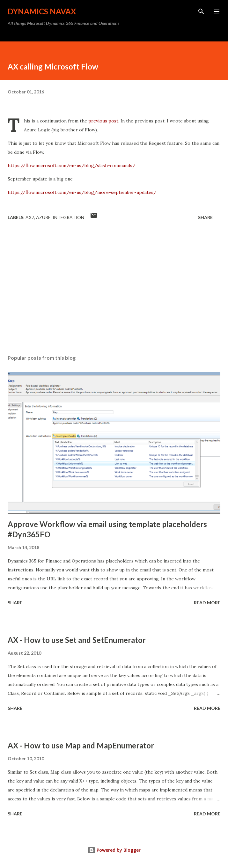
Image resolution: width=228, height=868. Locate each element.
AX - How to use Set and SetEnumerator (77, 640)
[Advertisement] (114, 290)
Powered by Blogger (114, 850)
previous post (103, 121)
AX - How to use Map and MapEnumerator (81, 745)
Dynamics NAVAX (42, 11)
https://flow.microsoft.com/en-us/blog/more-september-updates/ (82, 192)
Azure (43, 217)
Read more (207, 603)
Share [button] (205, 217)
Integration (68, 217)
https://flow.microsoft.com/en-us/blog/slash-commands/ (72, 166)
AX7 (30, 217)
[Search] (201, 11)
